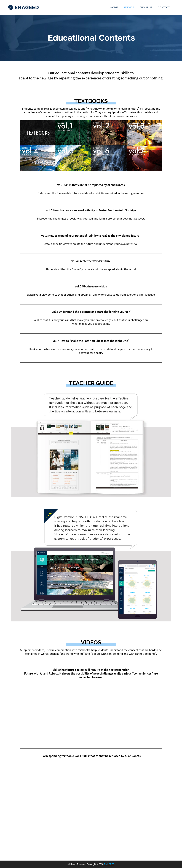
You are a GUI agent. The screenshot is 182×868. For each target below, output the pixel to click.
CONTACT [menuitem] (164, 7)
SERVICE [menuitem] (129, 7)
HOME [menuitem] (114, 7)
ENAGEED (109, 864)
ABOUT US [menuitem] (146, 7)
